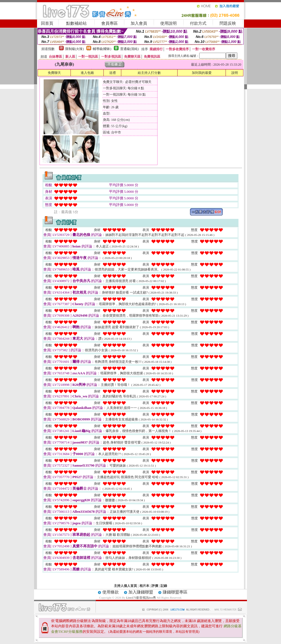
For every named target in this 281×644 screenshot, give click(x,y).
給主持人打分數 (149, 73)
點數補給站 (76, 23)
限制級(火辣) (75, 49)
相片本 (144, 586)
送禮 (113, 73)
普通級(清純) (130, 49)
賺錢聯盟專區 (175, 592)
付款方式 (198, 23)
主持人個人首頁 (125, 586)
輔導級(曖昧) (102, 49)
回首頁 (47, 23)
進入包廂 (87, 73)
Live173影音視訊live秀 (141, 598)
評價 (155, 586)
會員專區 (109, 23)
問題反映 (228, 23)
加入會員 (139, 23)
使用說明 (168, 23)
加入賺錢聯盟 (141, 592)
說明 (235, 73)
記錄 (164, 586)
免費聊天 (54, 73)
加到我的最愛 (202, 73)
